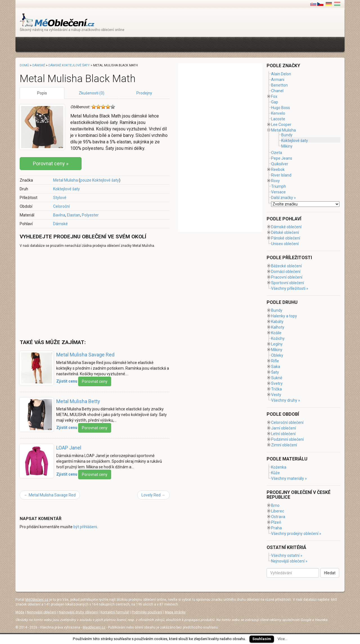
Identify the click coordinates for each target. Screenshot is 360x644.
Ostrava (278, 517)
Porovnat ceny (95, 381)
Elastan (74, 215)
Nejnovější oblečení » (289, 561)
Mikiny (287, 146)
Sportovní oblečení (288, 283)
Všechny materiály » (289, 478)
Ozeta (277, 153)
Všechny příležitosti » (290, 288)
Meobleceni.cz (94, 627)
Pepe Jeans (282, 158)
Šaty (275, 372)
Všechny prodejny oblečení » (296, 534)
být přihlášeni (85, 527)
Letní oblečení (283, 434)
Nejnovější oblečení (41, 612)
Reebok (278, 170)
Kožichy (278, 338)
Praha (276, 528)
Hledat (330, 573)
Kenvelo (278, 113)
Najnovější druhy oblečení (78, 612)
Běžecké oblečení (286, 266)
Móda (20, 612)
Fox (274, 96)
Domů (24, 65)
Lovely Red (153, 495)
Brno (275, 505)
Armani (278, 80)
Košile (276, 333)
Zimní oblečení (284, 445)
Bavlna (59, 215)
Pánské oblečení (286, 238)
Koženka (279, 467)
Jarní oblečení (283, 428)
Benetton (279, 85)
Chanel (277, 91)
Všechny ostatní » (287, 555)
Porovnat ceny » (51, 163)
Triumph (279, 186)
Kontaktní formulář (115, 612)
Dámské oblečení (286, 227)
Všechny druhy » (286, 400)
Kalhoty (278, 327)
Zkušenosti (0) (92, 93)
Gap (275, 102)
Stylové (60, 198)
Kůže (275, 473)
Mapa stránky (175, 612)
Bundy (287, 135)
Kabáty (277, 322)
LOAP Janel (69, 448)
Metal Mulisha (66, 180)
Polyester (90, 215)
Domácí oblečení (286, 272)
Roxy (275, 181)
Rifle (275, 361)
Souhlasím (262, 639)
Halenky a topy (284, 316)
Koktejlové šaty (67, 189)
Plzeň (276, 522)
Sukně (277, 378)
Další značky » (283, 198)
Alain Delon (281, 74)
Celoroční (61, 206)
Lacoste (278, 119)
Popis (42, 93)
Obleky (277, 355)
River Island (281, 175)
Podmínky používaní (147, 612)
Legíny (277, 344)
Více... (282, 639)
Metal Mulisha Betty (78, 401)
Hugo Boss (281, 108)
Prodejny (144, 93)
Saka (276, 367)
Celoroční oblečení (287, 422)
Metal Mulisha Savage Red (85, 355)
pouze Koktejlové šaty (100, 180)
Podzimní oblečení (287, 439)
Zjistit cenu (67, 381)
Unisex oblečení (285, 244)
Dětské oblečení (285, 232)
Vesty (276, 395)
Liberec (278, 511)
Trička (276, 389)
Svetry (277, 383)
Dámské (60, 224)
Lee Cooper (281, 125)
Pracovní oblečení (287, 277)
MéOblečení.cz (37, 600)
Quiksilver (280, 164)
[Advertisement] (122, 44)
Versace (278, 192)
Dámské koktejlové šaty (69, 65)
